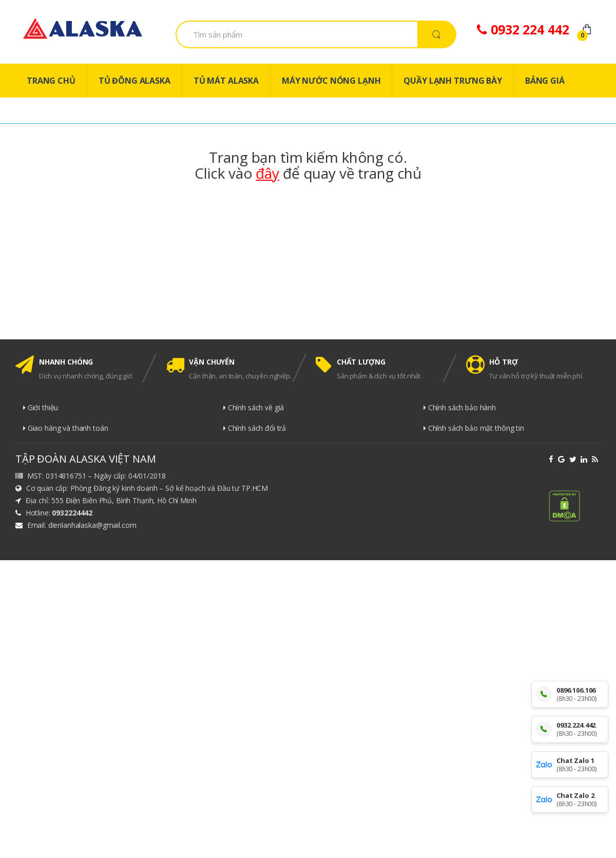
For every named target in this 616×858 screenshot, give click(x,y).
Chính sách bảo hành (460, 407)
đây (267, 173)
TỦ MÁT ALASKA (226, 81)
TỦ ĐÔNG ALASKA (134, 81)
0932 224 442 (523, 29)
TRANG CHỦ (51, 81)
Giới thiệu (41, 407)
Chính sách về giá (254, 407)
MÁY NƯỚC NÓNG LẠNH (331, 81)
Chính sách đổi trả (255, 428)
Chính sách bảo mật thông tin (474, 428)
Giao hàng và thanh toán (66, 428)
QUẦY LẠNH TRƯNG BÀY (453, 81)
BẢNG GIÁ (545, 81)
